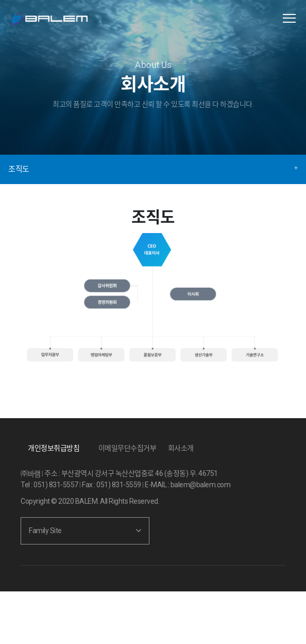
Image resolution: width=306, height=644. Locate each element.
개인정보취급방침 (54, 448)
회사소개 (181, 448)
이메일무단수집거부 (127, 448)
